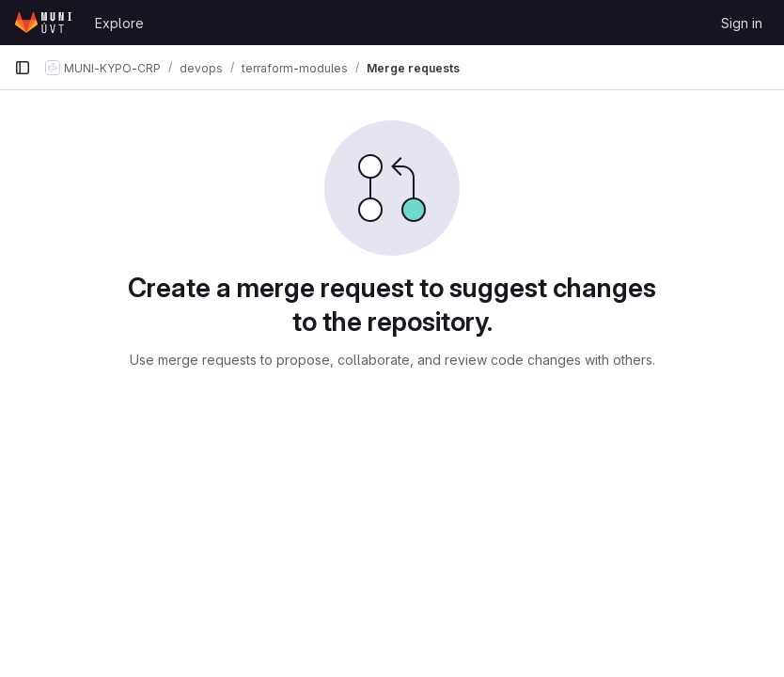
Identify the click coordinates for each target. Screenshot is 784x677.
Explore (119, 23)
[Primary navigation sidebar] (23, 68)
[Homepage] (45, 23)
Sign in (742, 23)
